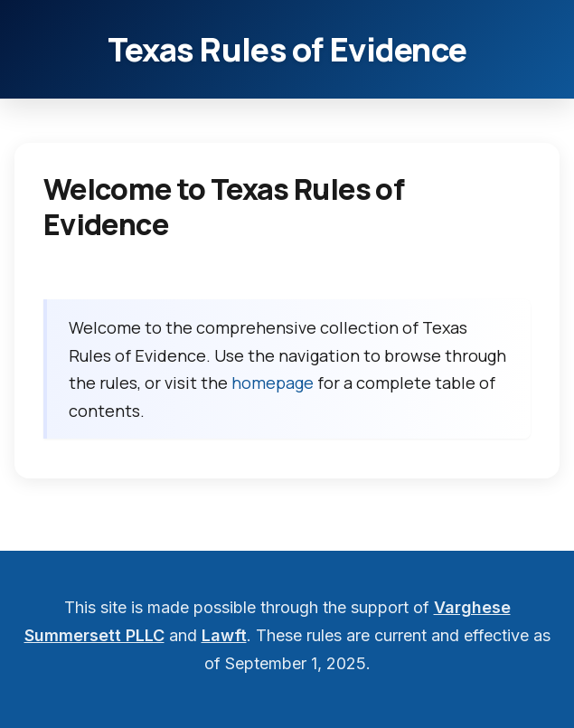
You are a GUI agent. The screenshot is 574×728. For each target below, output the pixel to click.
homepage (273, 383)
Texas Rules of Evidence (287, 49)
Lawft (224, 635)
